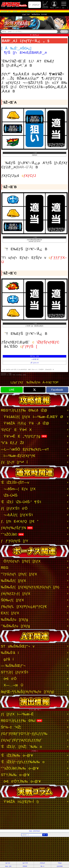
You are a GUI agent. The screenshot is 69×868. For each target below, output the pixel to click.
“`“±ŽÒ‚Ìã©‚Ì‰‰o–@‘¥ (20, 768)
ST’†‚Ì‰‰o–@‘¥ (15, 775)
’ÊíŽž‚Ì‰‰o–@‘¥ (17, 755)
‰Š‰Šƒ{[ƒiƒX (13, 581)
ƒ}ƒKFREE (60, 866)
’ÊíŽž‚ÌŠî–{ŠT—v (15, 482)
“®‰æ (60, 863)
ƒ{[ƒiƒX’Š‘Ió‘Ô (14, 508)
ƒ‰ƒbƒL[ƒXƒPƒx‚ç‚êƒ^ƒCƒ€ (24, 606)
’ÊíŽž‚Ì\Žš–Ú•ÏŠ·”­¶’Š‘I (21, 502)
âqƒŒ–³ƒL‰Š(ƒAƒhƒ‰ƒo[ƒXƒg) (27, 692)
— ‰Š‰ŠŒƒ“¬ (13, 666)
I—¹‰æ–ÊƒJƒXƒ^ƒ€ (18, 456)
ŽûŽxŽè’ (46, 5)
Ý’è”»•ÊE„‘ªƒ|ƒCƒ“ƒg (24, 436)
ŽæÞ (42, 866)
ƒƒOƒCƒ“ (35, 5)
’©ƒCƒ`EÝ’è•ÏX (16, 430)
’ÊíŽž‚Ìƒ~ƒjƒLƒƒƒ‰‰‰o (23, 762)
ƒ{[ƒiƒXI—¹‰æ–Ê (17, 714)
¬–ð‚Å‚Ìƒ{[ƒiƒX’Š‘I (17, 515)
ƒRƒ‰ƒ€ (42, 863)
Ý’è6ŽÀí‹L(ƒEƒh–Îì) (20, 802)
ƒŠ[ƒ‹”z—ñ (34, 363)
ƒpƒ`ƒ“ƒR (25, 863)
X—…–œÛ (12, 685)
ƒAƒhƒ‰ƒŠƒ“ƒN (17, 528)
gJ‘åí (7, 659)
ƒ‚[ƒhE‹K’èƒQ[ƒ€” (20, 521)
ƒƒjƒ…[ (64, 5)
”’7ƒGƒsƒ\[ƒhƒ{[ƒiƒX (19, 574)
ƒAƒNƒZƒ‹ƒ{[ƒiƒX (16, 594)
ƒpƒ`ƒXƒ (8, 863)
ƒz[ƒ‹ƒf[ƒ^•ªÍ (14, 462)
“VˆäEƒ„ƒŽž (12, 443)
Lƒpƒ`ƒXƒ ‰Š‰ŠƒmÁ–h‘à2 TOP (34, 382)
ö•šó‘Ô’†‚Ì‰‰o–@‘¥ (21, 781)
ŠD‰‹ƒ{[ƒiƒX (12, 600)
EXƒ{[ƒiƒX (10, 613)
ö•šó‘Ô (9, 679)
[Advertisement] (34, 817)
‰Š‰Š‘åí (10, 653)
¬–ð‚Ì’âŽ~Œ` (34, 359)
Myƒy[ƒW (54, 5)
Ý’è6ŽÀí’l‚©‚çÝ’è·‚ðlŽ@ (25, 423)
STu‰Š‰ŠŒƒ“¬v (18, 646)
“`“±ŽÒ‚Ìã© (12, 534)
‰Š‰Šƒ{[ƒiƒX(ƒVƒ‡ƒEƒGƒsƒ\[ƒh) (30, 587)
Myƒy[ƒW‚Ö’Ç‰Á (35, 831)
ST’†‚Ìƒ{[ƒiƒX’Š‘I (15, 672)
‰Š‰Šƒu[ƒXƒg (14, 619)
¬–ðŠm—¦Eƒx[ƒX (18, 489)
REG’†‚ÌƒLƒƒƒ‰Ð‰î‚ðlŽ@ (24, 410)
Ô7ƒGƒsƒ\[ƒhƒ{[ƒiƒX (21, 561)
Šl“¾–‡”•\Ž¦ (11, 727)
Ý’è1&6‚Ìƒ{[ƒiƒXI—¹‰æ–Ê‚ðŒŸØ (32, 417)
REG (5, 568)
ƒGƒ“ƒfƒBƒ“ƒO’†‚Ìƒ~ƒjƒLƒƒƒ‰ (24, 734)
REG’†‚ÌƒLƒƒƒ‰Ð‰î (22, 721)
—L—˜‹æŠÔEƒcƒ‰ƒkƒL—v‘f (25, 449)
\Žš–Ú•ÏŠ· (10, 495)
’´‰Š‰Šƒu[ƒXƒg (15, 626)
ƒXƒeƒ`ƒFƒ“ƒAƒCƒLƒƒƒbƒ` (22, 740)
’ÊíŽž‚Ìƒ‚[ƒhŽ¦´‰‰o (21, 747)
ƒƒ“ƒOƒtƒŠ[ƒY (15, 541)
